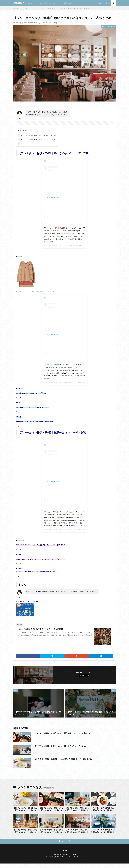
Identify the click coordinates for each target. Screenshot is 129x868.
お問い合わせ (68, 3)
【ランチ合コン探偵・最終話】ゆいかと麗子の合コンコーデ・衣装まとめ (62, 759)
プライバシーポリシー (55, 3)
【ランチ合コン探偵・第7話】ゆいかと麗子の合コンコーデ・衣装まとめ (103, 810)
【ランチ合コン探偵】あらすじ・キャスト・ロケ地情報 (40, 629)
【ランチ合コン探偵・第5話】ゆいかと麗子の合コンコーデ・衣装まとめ (52, 834)
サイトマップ (42, 3)
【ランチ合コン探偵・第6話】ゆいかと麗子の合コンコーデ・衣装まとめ (26, 834)
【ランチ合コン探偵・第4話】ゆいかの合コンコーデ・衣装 (37, 135)
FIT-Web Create (63, 861)
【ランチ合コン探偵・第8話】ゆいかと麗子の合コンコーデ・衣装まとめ (77, 810)
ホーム (64, 855)
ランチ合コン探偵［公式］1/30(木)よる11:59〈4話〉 (58, 245)
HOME (17, 8)
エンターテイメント (26, 8)
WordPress (81, 861)
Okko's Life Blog (20, 3)
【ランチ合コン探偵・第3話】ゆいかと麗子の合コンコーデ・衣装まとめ (103, 834)
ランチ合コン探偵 (49, 8)
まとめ (21, 143)
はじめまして (32, 3)
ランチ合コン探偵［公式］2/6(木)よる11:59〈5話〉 (58, 382)
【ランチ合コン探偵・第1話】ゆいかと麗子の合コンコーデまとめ (59, 746)
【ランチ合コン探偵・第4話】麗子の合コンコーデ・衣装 (36, 139)
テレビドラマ (38, 8)
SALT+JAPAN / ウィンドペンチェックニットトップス (35, 292)
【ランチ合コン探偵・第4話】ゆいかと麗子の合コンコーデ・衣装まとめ (75, 8)
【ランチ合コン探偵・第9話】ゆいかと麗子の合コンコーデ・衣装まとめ (62, 733)
